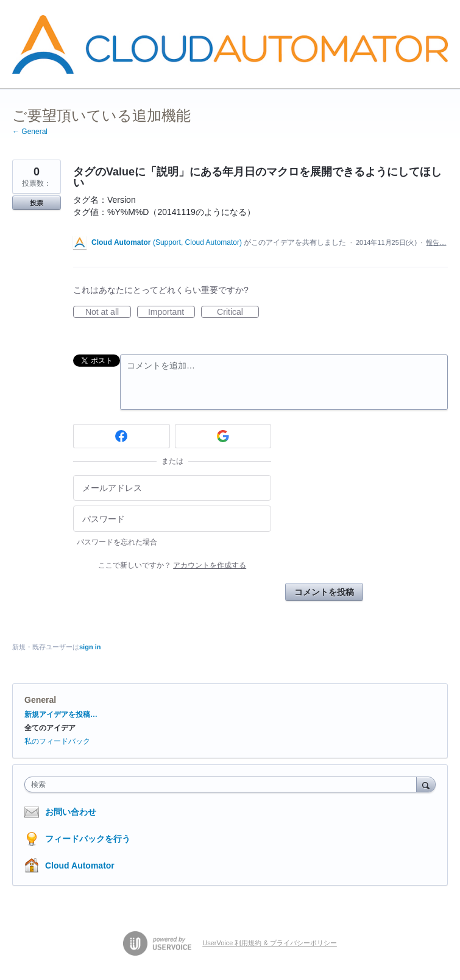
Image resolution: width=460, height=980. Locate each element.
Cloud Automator (80, 865)
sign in (90, 647)
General (40, 700)
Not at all (108, 312)
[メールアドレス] (172, 488)
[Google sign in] (223, 436)
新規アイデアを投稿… (61, 714)
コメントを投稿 (324, 592)
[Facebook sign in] (122, 436)
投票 (37, 203)
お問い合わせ (71, 812)
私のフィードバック (57, 741)
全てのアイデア (50, 728)
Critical (238, 312)
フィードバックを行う (88, 839)
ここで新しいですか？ (172, 565)
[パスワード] (172, 519)
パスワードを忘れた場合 (117, 542)
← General (30, 132)
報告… (436, 242)
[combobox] (223, 784)
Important (172, 312)
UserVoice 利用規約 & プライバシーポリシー (270, 943)
